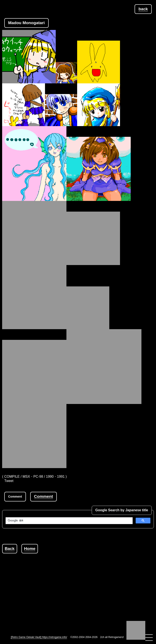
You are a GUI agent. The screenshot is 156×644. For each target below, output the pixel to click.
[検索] (69, 521)
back (143, 9)
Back (10, 549)
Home (30, 549)
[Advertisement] (79, 583)
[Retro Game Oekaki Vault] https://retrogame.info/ (39, 637)
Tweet (9, 481)
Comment (43, 496)
